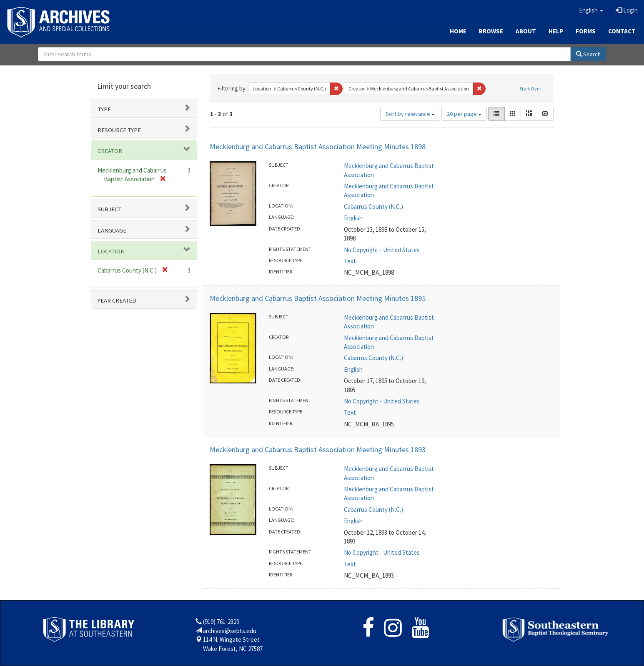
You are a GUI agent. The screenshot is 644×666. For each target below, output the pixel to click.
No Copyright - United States (382, 250)
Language (112, 230)
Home (458, 31)
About (526, 31)
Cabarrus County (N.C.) (373, 207)
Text (350, 261)
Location (111, 251)
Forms (586, 31)
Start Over (530, 89)
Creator (110, 151)
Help (556, 31)
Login (627, 10)
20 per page (464, 114)
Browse (491, 31)
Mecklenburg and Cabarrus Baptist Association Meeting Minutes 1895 (318, 298)
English (353, 218)
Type (104, 109)
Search (588, 54)
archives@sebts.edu (230, 631)
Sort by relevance (410, 114)
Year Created (117, 300)
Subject (109, 209)
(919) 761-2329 (221, 622)
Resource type (119, 130)
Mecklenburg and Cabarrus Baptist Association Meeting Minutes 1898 (318, 146)
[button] (591, 10)
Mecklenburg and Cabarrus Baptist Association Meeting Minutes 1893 (318, 449)
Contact (622, 31)
